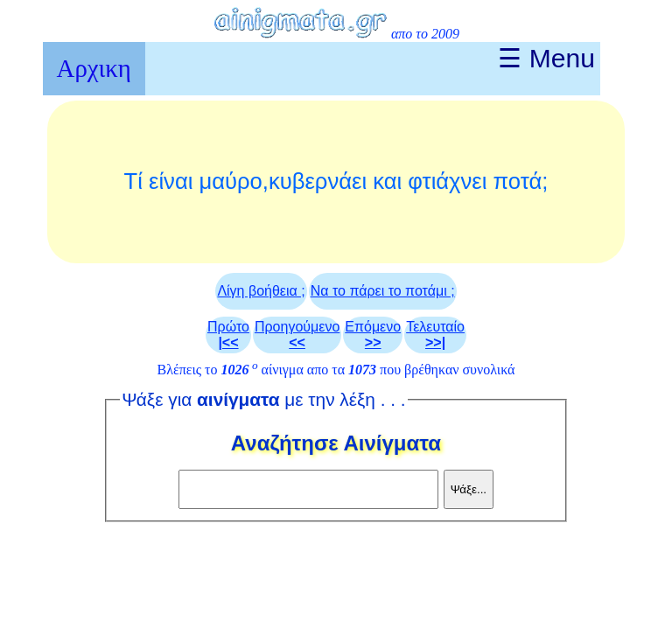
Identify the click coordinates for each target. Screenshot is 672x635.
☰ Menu (546, 58)
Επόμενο (373, 335)
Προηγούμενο (297, 335)
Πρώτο (228, 335)
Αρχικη (94, 68)
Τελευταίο (435, 335)
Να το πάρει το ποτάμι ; (383, 291)
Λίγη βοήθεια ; (261, 291)
